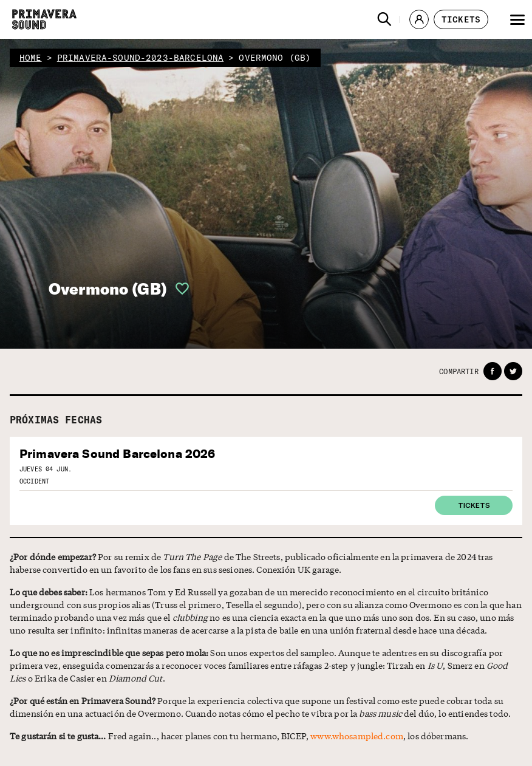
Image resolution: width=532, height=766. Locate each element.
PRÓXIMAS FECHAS (56, 420)
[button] (384, 19)
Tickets (474, 505)
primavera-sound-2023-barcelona (141, 58)
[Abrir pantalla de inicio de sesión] (179, 289)
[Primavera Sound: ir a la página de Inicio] (44, 19)
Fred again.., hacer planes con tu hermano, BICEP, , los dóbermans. (239, 736)
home (31, 58)
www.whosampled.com (357, 736)
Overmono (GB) (108, 289)
